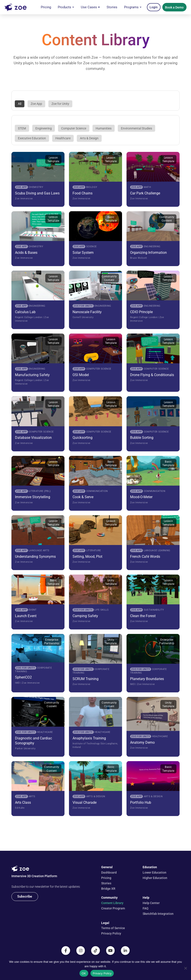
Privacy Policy (102, 973)
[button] (154, 7)
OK (84, 973)
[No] (185, 968)
